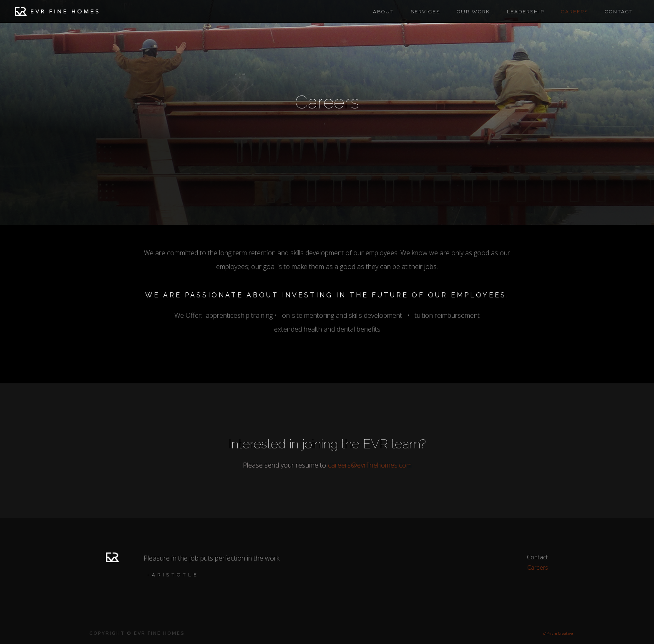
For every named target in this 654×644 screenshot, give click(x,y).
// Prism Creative (558, 633)
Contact (619, 12)
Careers (538, 567)
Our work (473, 12)
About (384, 12)
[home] (57, 13)
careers (575, 12)
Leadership (526, 12)
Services (425, 12)
